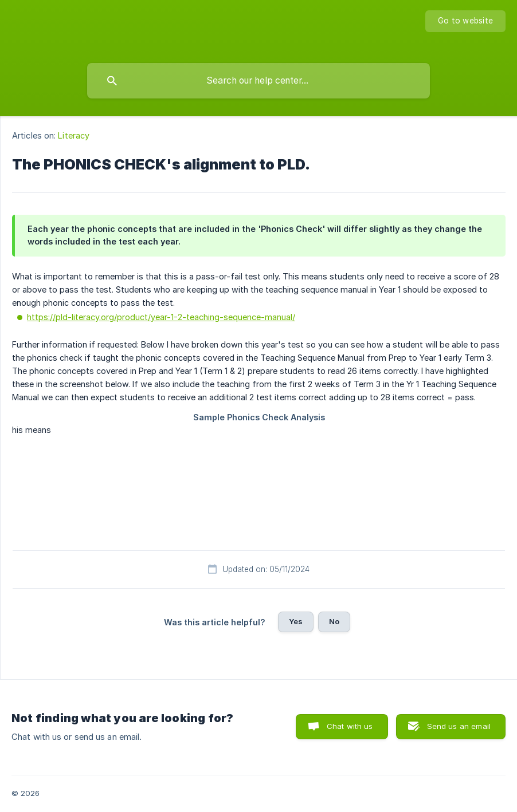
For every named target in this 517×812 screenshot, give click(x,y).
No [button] (334, 621)
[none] (465, 21)
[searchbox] (258, 81)
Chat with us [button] (350, 726)
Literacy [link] (74, 135)
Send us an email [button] (459, 726)
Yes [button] (296, 621)
